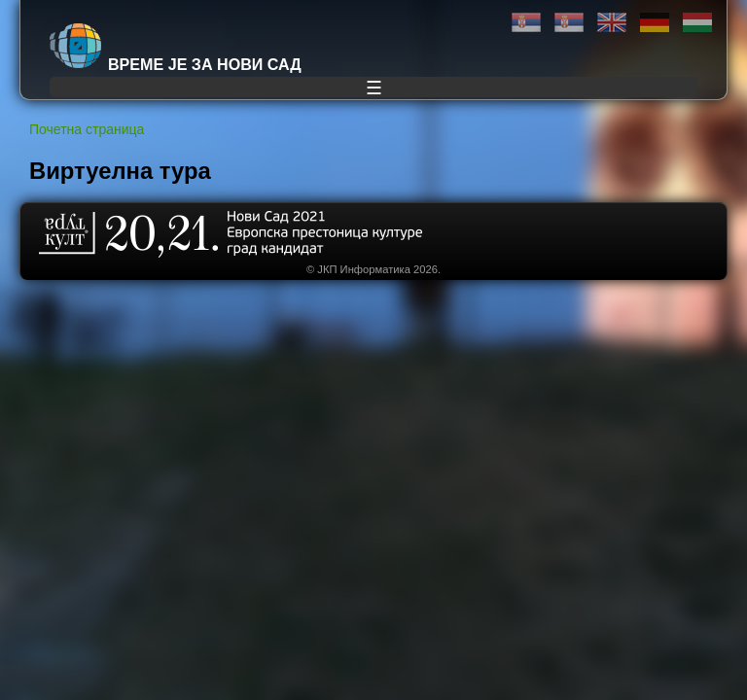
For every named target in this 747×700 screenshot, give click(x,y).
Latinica (569, 23)
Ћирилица (526, 23)
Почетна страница (87, 129)
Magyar (697, 23)
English (612, 23)
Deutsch (655, 23)
